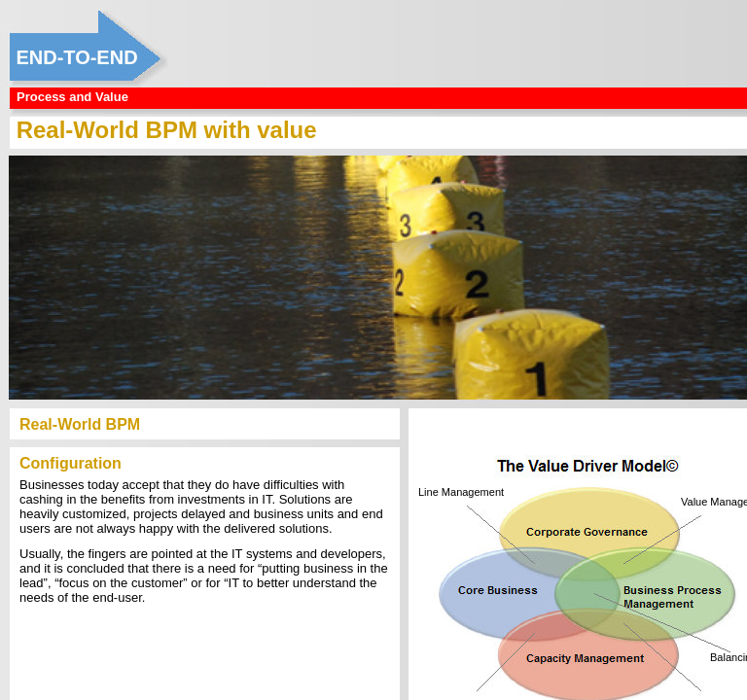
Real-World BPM (80, 424)
